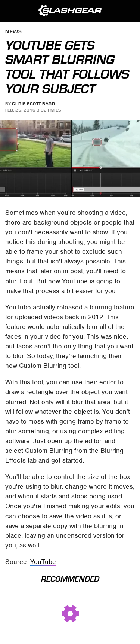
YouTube (43, 562)
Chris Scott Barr (33, 104)
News (13, 32)
